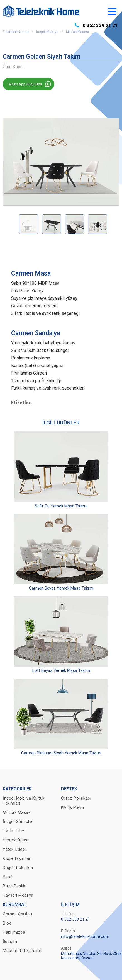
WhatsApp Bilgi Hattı (25, 84)
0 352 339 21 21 (100, 25)
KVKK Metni (72, 807)
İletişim (10, 942)
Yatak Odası (14, 849)
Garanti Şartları (17, 914)
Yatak (8, 877)
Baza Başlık (14, 886)
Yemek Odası (16, 840)
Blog (7, 923)
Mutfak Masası (77, 32)
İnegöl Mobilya (47, 32)
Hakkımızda (14, 932)
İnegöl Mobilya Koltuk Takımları (24, 801)
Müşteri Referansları (23, 951)
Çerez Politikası (76, 798)
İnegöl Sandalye (18, 822)
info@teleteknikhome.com (85, 936)
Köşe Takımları (17, 858)
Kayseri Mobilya (18, 895)
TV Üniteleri (14, 831)
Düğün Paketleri (18, 868)
